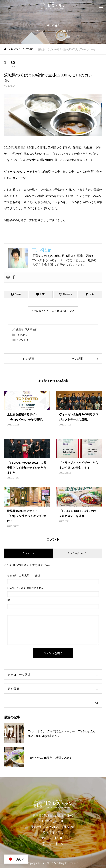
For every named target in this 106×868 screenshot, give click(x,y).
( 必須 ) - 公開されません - (26, 588)
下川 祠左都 (31, 329)
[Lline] (41, 294)
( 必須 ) (24, 576)
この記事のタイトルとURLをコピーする (53, 311)
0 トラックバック (77, 553)
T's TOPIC (9, 86)
